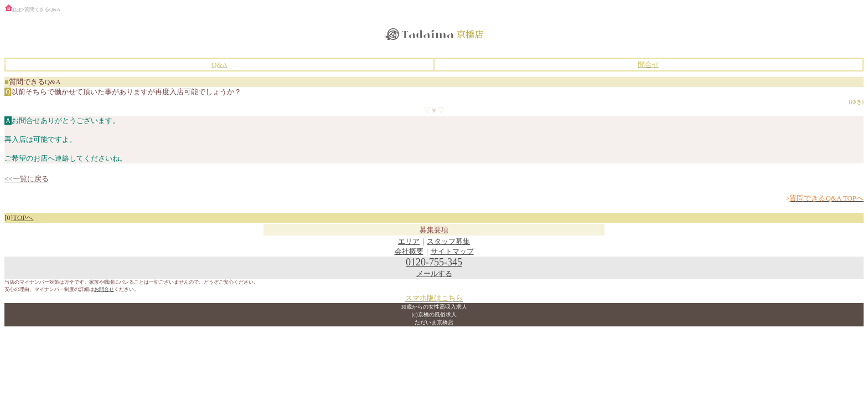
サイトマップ (452, 251)
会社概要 (409, 251)
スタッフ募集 (448, 241)
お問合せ (104, 289)
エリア (409, 241)
